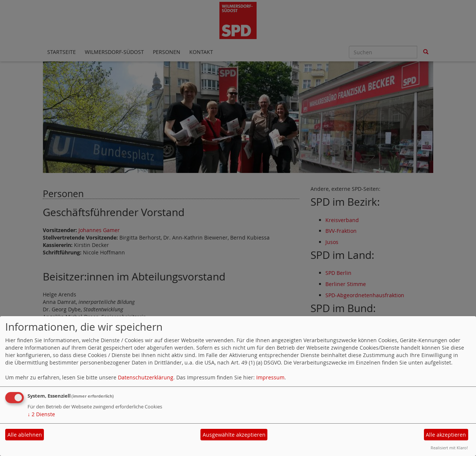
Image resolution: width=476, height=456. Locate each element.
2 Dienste (41, 414)
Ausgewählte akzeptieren (234, 435)
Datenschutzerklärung (146, 377)
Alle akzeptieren (446, 435)
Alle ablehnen (25, 435)
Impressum (270, 377)
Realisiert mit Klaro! (449, 448)
